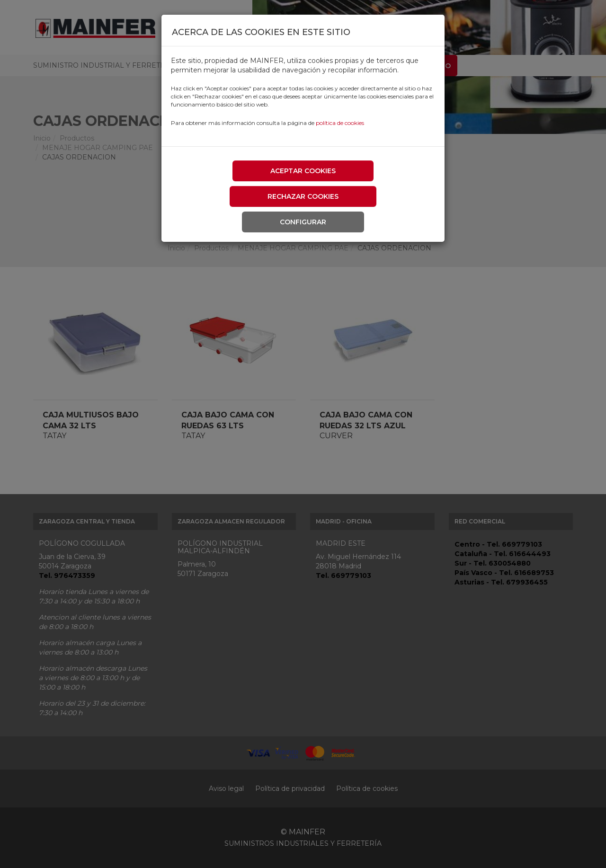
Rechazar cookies (303, 196)
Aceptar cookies (303, 171)
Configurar (303, 222)
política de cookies (340, 123)
